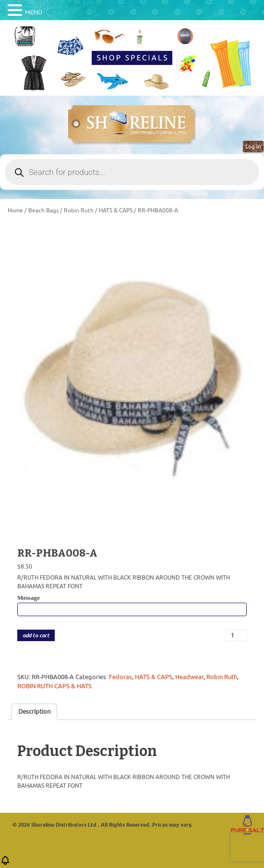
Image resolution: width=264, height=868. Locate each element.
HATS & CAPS (116, 211)
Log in (253, 147)
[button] (5, 863)
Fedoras (120, 677)
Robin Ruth (79, 211)
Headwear (189, 677)
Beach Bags (43, 211)
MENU (34, 12)
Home (15, 211)
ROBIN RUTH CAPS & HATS (54, 686)
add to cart (36, 636)
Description (34, 712)
